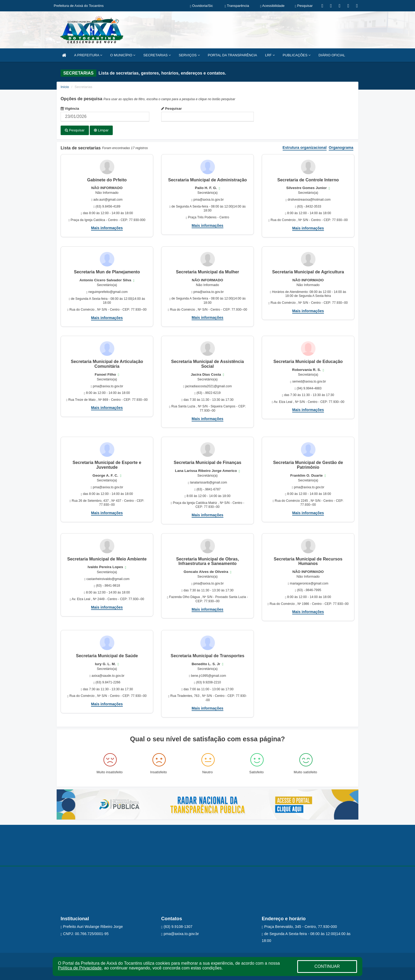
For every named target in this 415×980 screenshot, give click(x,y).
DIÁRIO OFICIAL (332, 55)
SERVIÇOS (189, 55)
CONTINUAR (327, 966)
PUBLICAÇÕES (297, 55)
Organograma (341, 147)
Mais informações (107, 228)
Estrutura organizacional (305, 147)
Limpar (101, 130)
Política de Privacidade (80, 968)
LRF (270, 55)
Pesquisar (172, 109)
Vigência (70, 109)
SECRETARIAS (157, 55)
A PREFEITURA (88, 55)
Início (65, 87)
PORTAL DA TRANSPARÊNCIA (233, 55)
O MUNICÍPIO (123, 55)
